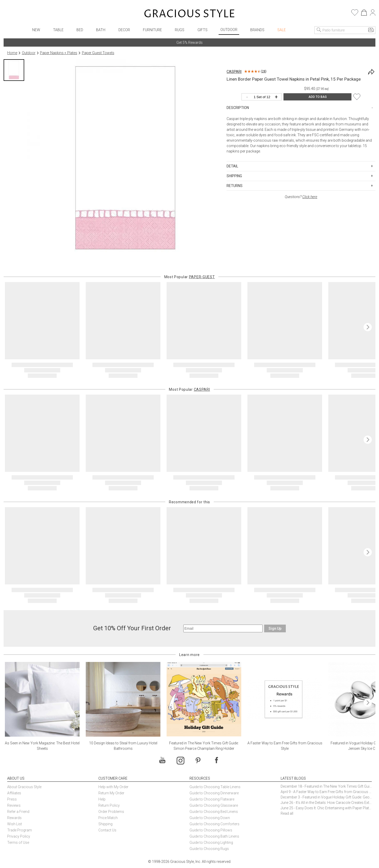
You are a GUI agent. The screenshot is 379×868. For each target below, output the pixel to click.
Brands (257, 30)
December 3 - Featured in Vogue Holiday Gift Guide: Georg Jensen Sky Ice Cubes (326, 797)
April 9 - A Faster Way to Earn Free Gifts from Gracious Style (326, 792)
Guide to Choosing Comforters (214, 824)
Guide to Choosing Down (210, 818)
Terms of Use (18, 843)
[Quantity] (263, 97)
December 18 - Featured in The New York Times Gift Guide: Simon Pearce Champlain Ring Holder (326, 786)
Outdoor (229, 30)
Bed (80, 30)
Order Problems (111, 812)
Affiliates (14, 793)
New (36, 30)
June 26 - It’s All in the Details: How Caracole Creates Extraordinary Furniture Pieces (326, 803)
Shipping (105, 824)
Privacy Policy (19, 836)
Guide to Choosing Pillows (211, 830)
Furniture (152, 30)
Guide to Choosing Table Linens (215, 787)
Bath (101, 30)
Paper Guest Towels (98, 53)
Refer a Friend (18, 812)
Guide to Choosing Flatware (212, 799)
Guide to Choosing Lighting (212, 843)
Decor (124, 30)
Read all (287, 813)
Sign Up (275, 628)
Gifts (203, 30)
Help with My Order (113, 787)
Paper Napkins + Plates (59, 53)
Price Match (108, 818)
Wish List (15, 824)
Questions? (301, 197)
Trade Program (20, 830)
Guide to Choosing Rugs (209, 849)
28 (264, 71)
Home (12, 53)
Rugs (180, 30)
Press (12, 799)
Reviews (14, 805)
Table (58, 30)
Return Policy (109, 805)
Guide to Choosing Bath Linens (214, 836)
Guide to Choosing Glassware (214, 805)
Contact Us (107, 830)
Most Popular (190, 277)
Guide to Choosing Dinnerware (214, 793)
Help (102, 799)
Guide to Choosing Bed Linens (214, 812)
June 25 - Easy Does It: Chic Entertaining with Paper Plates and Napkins (326, 808)
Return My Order (111, 793)
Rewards (14, 818)
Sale (282, 30)
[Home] (189, 14)
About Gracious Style (24, 787)
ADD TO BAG (318, 97)
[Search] (319, 30)
